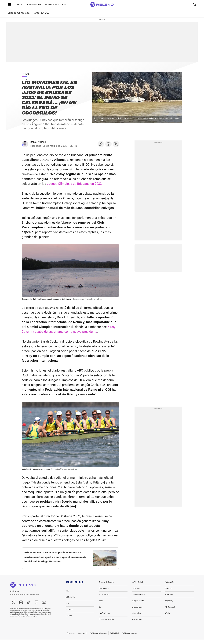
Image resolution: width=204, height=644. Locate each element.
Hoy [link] (67, 608)
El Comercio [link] (104, 599)
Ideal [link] (101, 605)
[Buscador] (194, 4)
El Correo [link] (69, 614)
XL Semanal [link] (170, 611)
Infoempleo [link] (136, 618)
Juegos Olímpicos (19, 13)
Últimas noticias (55, 4)
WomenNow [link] (137, 624)
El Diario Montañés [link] (106, 624)
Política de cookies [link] (129, 638)
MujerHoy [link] (169, 605)
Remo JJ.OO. (41, 13)
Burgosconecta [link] (138, 605)
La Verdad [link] (136, 593)
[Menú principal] (10, 4)
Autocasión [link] (169, 587)
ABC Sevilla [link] (70, 602)
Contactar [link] (71, 638)
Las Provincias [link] (105, 618)
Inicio (20, 4)
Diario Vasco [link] (104, 593)
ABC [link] (67, 595)
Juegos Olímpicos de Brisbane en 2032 (74, 184)
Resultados (34, 4)
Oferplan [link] (169, 593)
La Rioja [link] (69, 620)
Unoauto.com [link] (137, 611)
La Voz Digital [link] (137, 587)
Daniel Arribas (38, 142)
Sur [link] (100, 611)
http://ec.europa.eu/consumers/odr (26, 620)
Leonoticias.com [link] (138, 599)
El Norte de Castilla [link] (106, 587)
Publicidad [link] (114, 638)
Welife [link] (168, 618)
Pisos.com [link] (169, 599)
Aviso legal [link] (82, 638)
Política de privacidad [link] (98, 638)
